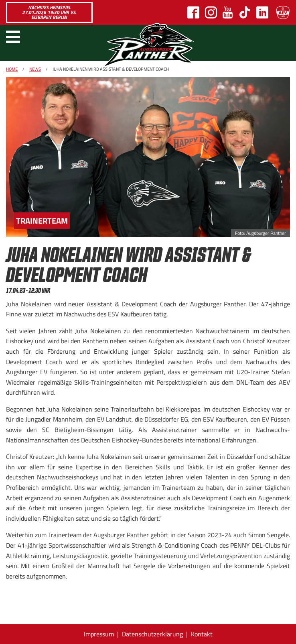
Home (12, 69)
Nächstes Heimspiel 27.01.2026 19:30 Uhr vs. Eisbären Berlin (49, 12)
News (35, 69)
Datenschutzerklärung (152, 634)
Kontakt (202, 634)
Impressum (99, 634)
